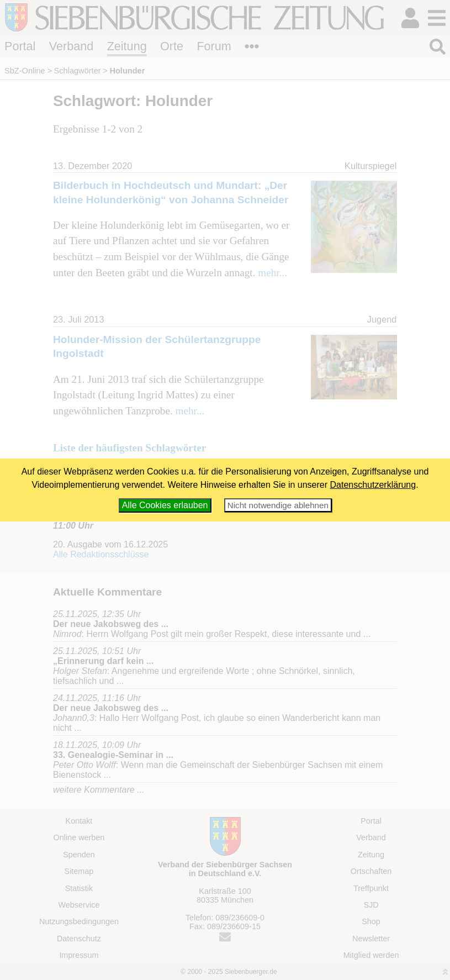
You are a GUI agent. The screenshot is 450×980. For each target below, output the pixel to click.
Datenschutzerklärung (373, 485)
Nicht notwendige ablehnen (278, 505)
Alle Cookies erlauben (165, 505)
